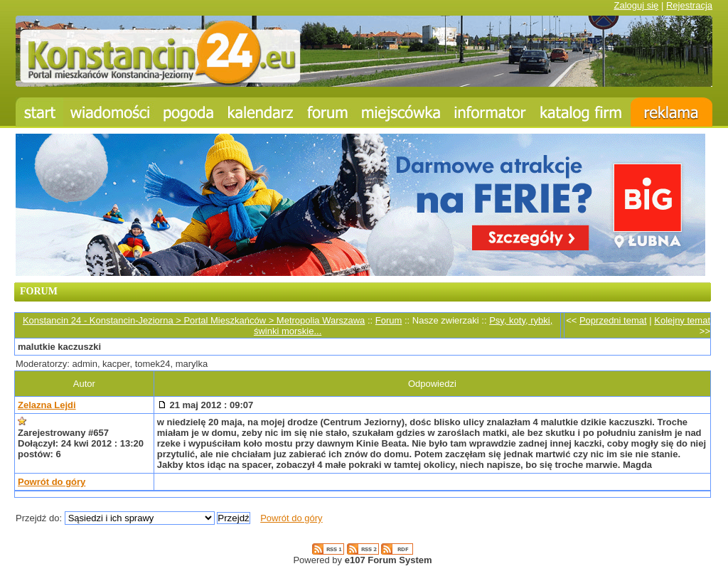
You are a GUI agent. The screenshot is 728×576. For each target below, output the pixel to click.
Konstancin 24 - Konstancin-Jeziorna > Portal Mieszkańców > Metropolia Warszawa (194, 320)
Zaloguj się (636, 5)
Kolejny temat (682, 320)
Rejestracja (689, 5)
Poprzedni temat (613, 320)
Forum (389, 320)
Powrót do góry (52, 482)
